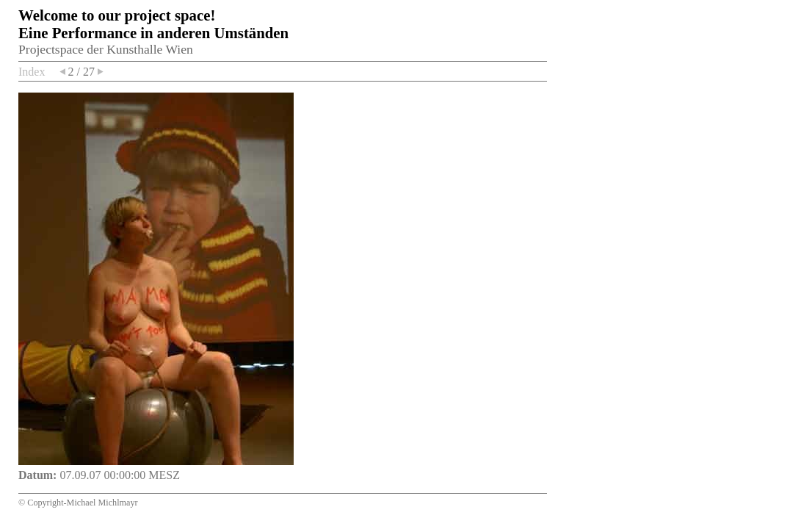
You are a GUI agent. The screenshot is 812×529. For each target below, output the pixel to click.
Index (32, 72)
